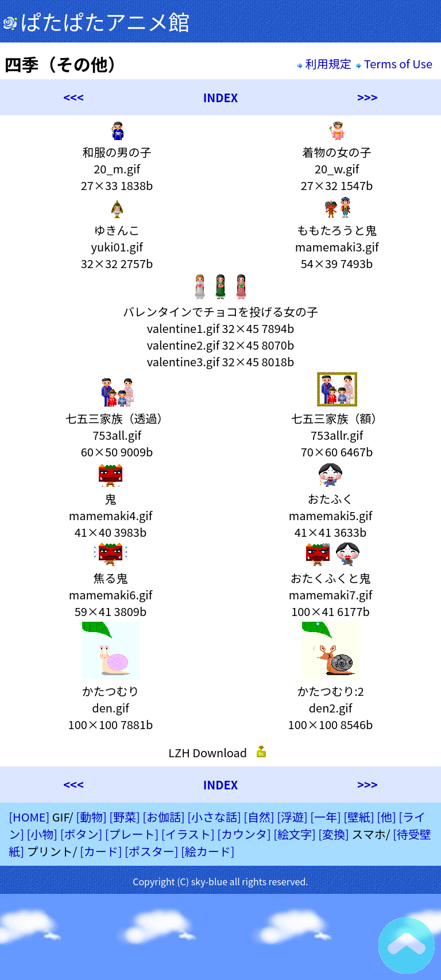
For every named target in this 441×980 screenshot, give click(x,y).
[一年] (326, 817)
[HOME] (29, 817)
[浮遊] (292, 817)
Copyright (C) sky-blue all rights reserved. (220, 881)
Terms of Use (395, 63)
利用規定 (324, 63)
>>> (367, 97)
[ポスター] (152, 851)
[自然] (259, 817)
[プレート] (132, 834)
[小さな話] (214, 817)
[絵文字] (295, 834)
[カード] (101, 851)
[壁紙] (359, 817)
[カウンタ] (244, 834)
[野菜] (125, 817)
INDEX (221, 97)
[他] (386, 817)
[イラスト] (188, 834)
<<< (73, 97)
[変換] (334, 834)
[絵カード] (208, 851)
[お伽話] (164, 817)
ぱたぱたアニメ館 (96, 21)
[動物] (91, 817)
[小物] (42, 834)
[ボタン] (82, 834)
